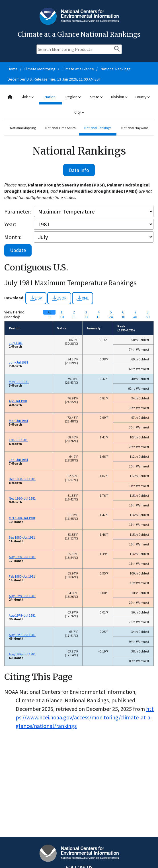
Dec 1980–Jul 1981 (22, 479)
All (50, 312)
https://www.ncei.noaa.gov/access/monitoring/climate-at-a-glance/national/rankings (85, 717)
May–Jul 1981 (19, 382)
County (142, 97)
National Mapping (23, 128)
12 (86, 317)
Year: (10, 224)
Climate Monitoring (40, 69)
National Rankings (116, 69)
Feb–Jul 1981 (18, 440)
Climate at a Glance (78, 69)
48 (135, 317)
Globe (27, 97)
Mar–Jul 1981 (19, 421)
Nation (50, 97)
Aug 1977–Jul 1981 (22, 635)
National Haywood (135, 128)
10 (62, 317)
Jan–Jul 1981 (19, 460)
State (96, 97)
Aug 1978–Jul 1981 (22, 615)
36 (123, 317)
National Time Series (60, 128)
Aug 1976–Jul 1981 (22, 654)
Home (13, 69)
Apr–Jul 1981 (18, 401)
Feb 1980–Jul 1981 (22, 576)
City (79, 112)
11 (74, 317)
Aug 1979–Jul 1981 (22, 596)
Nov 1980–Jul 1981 (22, 498)
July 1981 (16, 343)
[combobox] (79, 105)
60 (147, 317)
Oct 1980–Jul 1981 (22, 518)
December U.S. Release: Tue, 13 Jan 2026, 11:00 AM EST (54, 79)
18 (99, 317)
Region (73, 97)
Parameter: (18, 211)
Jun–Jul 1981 (19, 362)
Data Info (79, 170)
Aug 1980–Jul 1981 (22, 557)
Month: (13, 237)
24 (111, 317)
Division (119, 97)
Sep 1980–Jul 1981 (22, 537)
